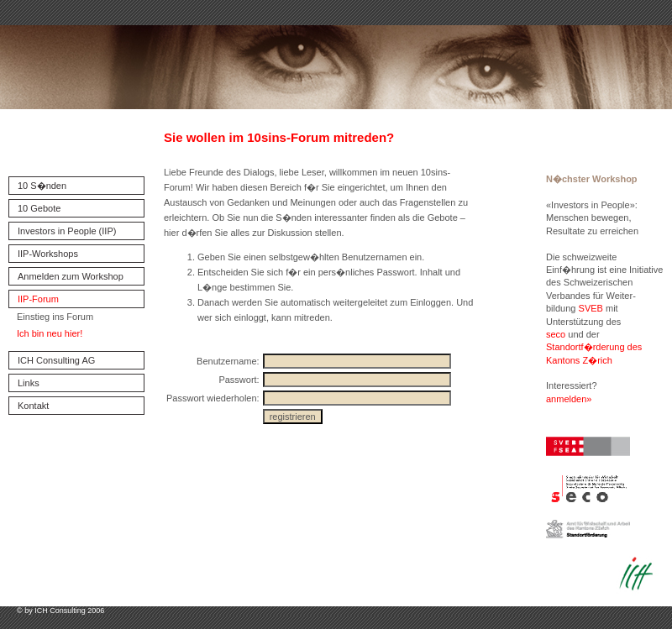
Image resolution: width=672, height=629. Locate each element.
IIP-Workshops (48, 254)
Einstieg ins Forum (55, 317)
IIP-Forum (38, 299)
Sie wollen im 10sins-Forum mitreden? (279, 137)
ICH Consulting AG (56, 360)
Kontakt (33, 406)
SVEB (591, 308)
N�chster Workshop (592, 179)
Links (29, 383)
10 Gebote (39, 208)
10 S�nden (42, 186)
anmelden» (569, 399)
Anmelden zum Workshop (71, 276)
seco (556, 334)
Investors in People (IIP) (67, 231)
